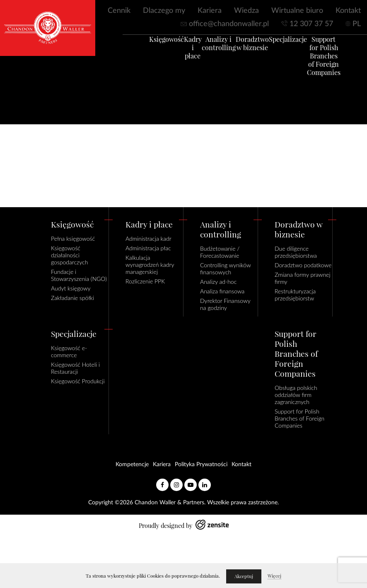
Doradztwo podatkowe (303, 265)
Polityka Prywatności (201, 465)
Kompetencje (132, 465)
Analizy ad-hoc (218, 282)
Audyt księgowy (71, 288)
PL (357, 24)
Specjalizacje (275, 43)
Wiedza (246, 11)
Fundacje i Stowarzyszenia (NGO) (79, 275)
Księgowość (154, 43)
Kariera (210, 11)
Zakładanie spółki (72, 298)
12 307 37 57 (311, 24)
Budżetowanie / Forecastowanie (220, 252)
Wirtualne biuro (297, 11)
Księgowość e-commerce (69, 351)
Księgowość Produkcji (78, 381)
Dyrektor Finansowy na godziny (225, 304)
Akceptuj (244, 576)
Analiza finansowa (222, 291)
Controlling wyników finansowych (225, 269)
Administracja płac (148, 248)
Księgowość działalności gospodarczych (69, 255)
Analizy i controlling (206, 47)
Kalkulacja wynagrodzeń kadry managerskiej (150, 265)
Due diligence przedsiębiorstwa (296, 252)
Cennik (119, 11)
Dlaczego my (164, 11)
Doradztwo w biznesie (240, 47)
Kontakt (348, 11)
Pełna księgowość (73, 238)
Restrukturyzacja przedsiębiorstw (295, 295)
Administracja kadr (148, 238)
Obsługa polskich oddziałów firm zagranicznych (296, 395)
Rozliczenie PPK (145, 281)
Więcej (274, 576)
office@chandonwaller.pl (229, 24)
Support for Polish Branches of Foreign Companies (311, 60)
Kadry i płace (180, 51)
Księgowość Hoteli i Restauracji (75, 368)
